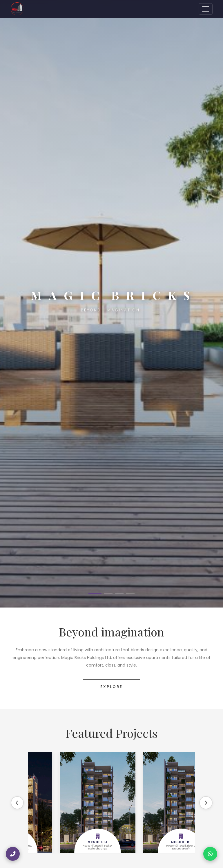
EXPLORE (111, 687)
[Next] (206, 803)
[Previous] (18, 803)
